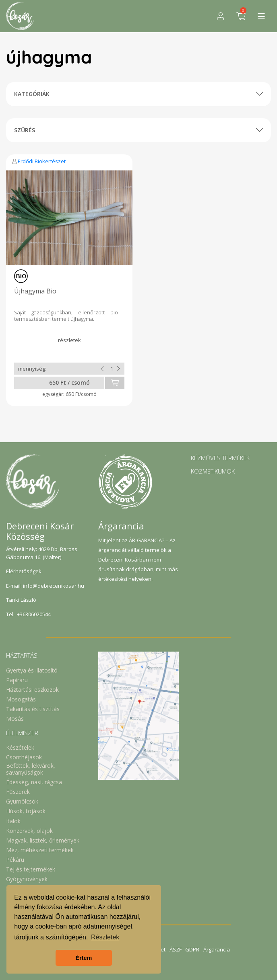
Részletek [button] (105, 937)
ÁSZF (176, 949)
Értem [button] (84, 958)
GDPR (193, 949)
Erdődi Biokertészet (42, 161)
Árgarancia (217, 949)
